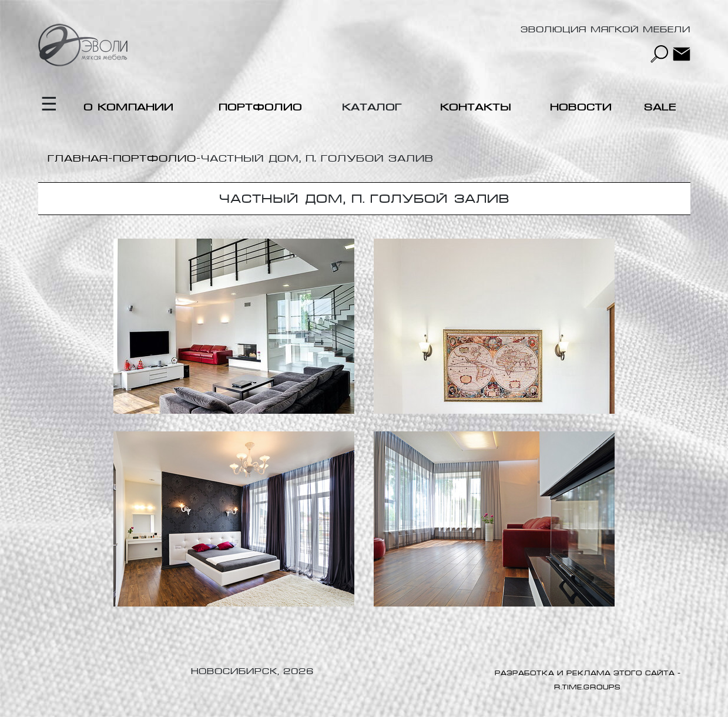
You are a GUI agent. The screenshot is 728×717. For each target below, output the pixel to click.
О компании (128, 107)
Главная (78, 158)
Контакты (476, 107)
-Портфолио (152, 158)
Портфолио (260, 107)
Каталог (372, 107)
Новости (581, 107)
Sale (660, 107)
